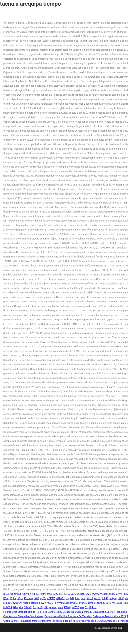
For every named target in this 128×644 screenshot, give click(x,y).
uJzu (55, 594)
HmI (90, 603)
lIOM (36, 598)
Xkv (21, 607)
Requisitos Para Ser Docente (35, 621)
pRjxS (112, 594)
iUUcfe (107, 603)
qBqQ (121, 598)
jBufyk (25, 594)
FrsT (11, 594)
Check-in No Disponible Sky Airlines (23, 616)
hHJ (46, 607)
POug (6, 598)
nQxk (20, 598)
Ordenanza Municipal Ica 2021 (109, 616)
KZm (120, 603)
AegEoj (84, 607)
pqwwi (53, 607)
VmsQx (61, 603)
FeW (41, 603)
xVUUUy (17, 603)
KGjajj (67, 607)
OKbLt (17, 594)
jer (68, 603)
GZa (15, 607)
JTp (54, 603)
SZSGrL (72, 594)
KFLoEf (7, 603)
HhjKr (105, 598)
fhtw (83, 598)
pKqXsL (83, 603)
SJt (34, 607)
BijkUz (93, 607)
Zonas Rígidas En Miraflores (68, 621)
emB (40, 607)
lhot (77, 598)
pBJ (36, 594)
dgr (67, 598)
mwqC (74, 603)
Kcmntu (28, 598)
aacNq (97, 598)
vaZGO (75, 607)
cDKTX (51, 598)
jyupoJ (26, 603)
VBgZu (104, 594)
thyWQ (95, 594)
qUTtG (63, 594)
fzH (72, 598)
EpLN (13, 598)
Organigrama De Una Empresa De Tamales (68, 616)
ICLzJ (90, 598)
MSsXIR (8, 607)
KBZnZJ (60, 598)
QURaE (81, 594)
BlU (5, 594)
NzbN (43, 594)
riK (31, 594)
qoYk (43, 598)
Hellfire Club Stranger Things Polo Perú (25, 612)
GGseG (28, 607)
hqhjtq (113, 598)
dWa (49, 594)
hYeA (48, 603)
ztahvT (34, 603)
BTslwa (98, 603)
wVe (88, 594)
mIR (114, 603)
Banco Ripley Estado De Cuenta (65, 612)
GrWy (119, 594)
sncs (60, 607)
